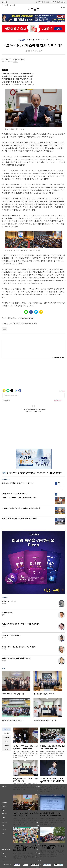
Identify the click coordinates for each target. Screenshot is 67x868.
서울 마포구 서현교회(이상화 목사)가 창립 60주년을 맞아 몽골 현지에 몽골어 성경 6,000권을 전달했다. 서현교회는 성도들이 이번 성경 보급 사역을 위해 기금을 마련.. (52, 854)
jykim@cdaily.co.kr (19, 59)
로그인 (63, 2)
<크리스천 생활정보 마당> (58, 357)
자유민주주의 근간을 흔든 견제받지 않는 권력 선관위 (19, 647)
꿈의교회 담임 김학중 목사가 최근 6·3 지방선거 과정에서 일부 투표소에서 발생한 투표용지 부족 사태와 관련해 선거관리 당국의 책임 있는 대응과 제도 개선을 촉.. (52, 789)
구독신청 (58, 2)
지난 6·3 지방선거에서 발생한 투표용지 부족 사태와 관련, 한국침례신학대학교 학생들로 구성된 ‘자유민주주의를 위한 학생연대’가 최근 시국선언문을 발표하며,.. (52, 754)
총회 (5, 329)
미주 (52, 2)
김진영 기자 (10, 59)
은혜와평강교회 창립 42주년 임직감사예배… (13, 694)
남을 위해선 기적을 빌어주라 (11, 635)
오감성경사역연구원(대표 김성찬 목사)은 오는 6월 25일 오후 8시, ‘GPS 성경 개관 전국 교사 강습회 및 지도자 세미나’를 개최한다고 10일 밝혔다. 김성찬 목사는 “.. (25, 856)
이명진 (4, 649)
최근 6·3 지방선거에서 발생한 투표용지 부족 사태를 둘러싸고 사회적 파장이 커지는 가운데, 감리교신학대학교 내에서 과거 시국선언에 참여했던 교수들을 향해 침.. (52, 821)
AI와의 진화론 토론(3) (9, 601)
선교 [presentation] (7, 741)
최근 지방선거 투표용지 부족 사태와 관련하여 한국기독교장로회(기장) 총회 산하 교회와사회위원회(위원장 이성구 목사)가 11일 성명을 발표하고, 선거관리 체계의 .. (25, 754)
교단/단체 (22, 40)
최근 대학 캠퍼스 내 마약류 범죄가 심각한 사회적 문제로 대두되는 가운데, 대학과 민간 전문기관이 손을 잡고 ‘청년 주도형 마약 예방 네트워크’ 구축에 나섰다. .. (25, 787)
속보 (4, 473)
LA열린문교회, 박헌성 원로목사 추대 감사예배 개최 (25, 814)
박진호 (4, 638)
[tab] (7, 733)
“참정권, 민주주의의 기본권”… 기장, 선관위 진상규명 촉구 (25, 747)
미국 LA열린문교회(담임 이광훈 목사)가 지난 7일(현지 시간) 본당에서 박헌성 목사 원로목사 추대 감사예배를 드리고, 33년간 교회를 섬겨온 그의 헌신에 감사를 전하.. (25, 821)
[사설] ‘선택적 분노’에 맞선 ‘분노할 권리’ (15, 494)
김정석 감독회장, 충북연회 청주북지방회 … (45, 694)
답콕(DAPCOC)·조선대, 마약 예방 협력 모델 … (45, 720)
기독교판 (40, 2)
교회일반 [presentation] (7, 733)
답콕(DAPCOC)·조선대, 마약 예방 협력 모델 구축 (25, 780)
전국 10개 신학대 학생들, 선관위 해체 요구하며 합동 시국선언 (22, 508)
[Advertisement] (33, 435)
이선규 (4, 661)
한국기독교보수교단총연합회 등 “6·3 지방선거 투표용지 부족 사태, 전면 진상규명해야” (34, 473)
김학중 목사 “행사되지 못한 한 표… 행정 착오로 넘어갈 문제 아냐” (52, 781)
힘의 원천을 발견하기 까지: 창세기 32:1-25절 (16, 658)
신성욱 (4, 626)
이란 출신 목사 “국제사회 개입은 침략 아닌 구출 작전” (19, 498)
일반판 (47, 2)
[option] (18, 684)
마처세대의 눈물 (7, 613)
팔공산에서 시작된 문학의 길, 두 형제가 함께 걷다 (18, 483)
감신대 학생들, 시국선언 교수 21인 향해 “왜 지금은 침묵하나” (52, 814)
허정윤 (4, 604)
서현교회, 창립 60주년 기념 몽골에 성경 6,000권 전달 (52, 847)
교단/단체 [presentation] (6, 737)
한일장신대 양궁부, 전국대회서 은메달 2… (13, 720)
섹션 (4, 2)
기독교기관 (31, 40)
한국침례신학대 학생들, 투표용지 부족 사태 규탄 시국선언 (52, 747)
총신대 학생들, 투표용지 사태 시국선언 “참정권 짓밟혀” (20, 519)
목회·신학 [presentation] (6, 745)
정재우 (4, 615)
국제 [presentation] (7, 749)
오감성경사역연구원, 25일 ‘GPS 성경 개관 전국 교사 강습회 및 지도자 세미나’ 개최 (25, 848)
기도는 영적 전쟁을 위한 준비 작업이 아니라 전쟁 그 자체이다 (21, 624)
